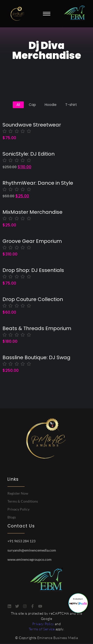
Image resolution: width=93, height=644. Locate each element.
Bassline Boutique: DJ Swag (36, 358)
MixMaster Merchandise (32, 212)
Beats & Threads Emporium (37, 328)
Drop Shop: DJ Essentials (33, 270)
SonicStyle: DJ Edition (29, 154)
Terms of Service (42, 629)
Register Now (18, 493)
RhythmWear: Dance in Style (38, 183)
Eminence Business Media (58, 638)
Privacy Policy (18, 509)
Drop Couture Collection (33, 299)
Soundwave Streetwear (32, 125)
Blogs (12, 517)
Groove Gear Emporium (32, 241)
